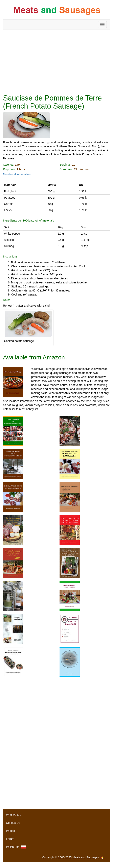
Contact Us (13, 823)
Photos (10, 831)
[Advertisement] (56, 62)
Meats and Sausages (56, 11)
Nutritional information (17, 174)
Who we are (14, 815)
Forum (10, 839)
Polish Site (16, 847)
